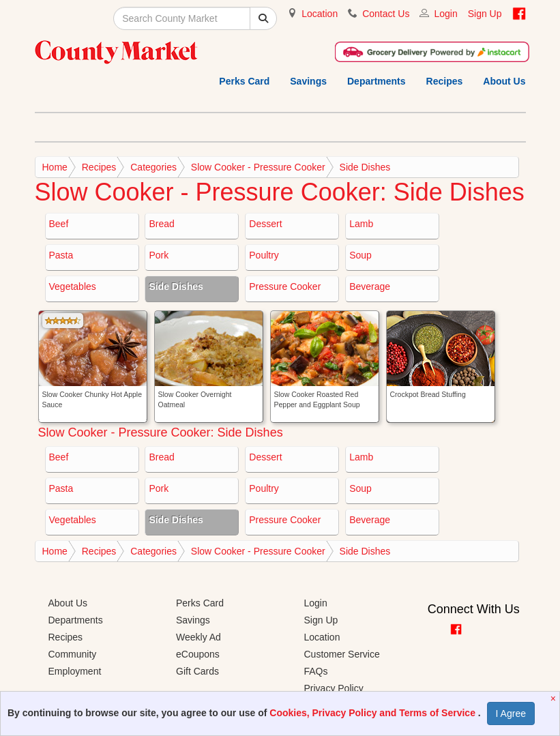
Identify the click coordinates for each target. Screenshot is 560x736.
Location (320, 14)
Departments (377, 81)
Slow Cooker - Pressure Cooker (258, 167)
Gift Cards (197, 671)
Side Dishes (365, 167)
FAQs (316, 671)
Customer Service (342, 654)
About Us (504, 81)
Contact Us (386, 14)
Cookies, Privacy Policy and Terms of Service (374, 713)
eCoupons (198, 654)
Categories (153, 167)
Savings (308, 81)
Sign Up (485, 14)
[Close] (555, 698)
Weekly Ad (198, 637)
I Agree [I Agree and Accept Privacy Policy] (511, 713)
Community (73, 654)
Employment (75, 671)
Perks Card (244, 81)
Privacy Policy (334, 688)
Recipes (445, 81)
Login (445, 14)
